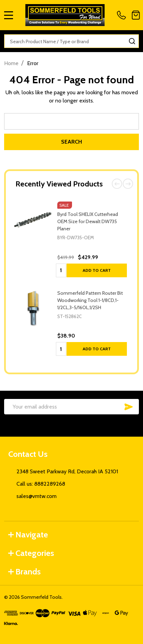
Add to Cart (97, 270)
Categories (31, 553)
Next (128, 184)
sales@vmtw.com (37, 496)
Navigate (28, 534)
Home (11, 63)
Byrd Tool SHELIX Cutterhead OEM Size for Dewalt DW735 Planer (88, 221)
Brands (25, 572)
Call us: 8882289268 (41, 484)
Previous (117, 184)
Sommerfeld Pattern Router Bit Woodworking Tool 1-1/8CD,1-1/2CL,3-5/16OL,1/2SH (90, 300)
